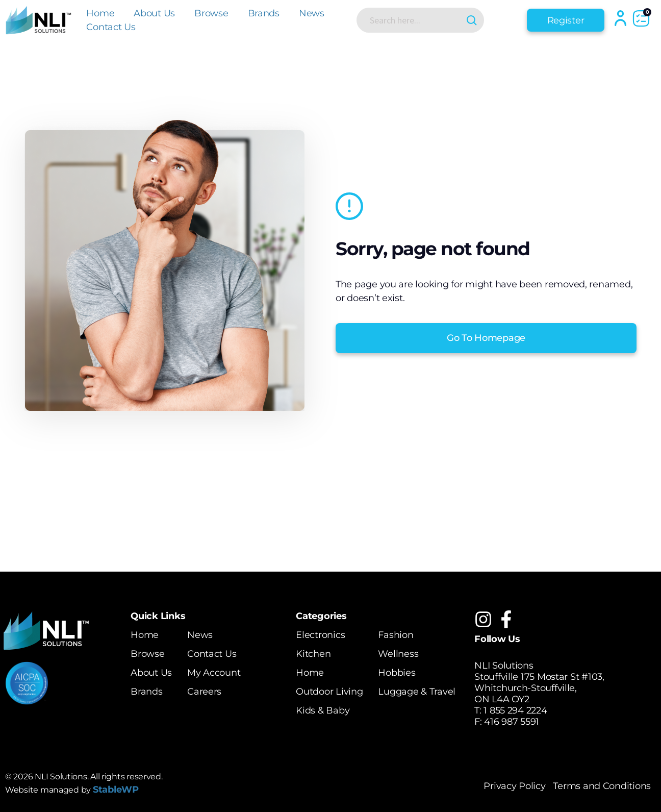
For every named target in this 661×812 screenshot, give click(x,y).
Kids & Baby (323, 710)
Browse (211, 13)
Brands (264, 13)
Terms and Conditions (602, 786)
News (312, 13)
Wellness (398, 654)
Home (100, 13)
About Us (154, 13)
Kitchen (313, 654)
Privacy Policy (514, 786)
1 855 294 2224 (515, 710)
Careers (204, 692)
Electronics (320, 635)
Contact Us (111, 27)
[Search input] (412, 20)
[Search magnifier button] (472, 20)
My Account (214, 673)
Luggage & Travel (417, 692)
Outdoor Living (329, 692)
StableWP (116, 790)
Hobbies (397, 673)
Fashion (396, 635)
